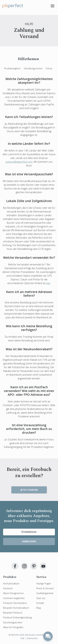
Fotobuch (8, 588)
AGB (22, 638)
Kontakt (40, 603)
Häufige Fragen (44, 584)
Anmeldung (29, 541)
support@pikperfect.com (19, 162)
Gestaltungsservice (33, 68)
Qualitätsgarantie (45, 593)
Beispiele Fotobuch (13, 613)
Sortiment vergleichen (14, 598)
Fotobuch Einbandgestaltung (17, 617)
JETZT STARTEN (29, 490)
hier (48, 283)
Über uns (41, 598)
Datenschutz (32, 638)
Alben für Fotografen (13, 627)
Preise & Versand (45, 588)
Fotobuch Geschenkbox (15, 603)
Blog (39, 608)
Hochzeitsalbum (11, 584)
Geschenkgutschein (13, 622)
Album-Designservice (13, 593)
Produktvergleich (12, 68)
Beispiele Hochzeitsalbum (16, 608)
